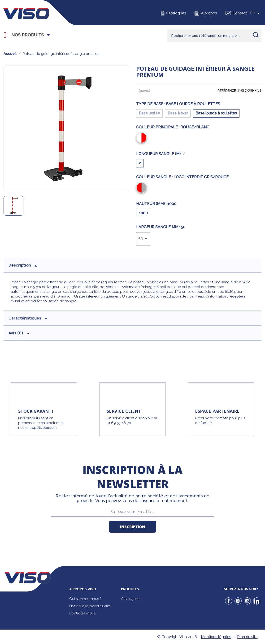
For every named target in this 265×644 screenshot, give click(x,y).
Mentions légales (216, 637)
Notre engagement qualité (90, 606)
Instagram (247, 601)
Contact (240, 13)
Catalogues (176, 13)
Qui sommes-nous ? (85, 599)
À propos (209, 13)
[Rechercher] (214, 35)
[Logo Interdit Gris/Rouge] (142, 188)
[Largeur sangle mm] (143, 239)
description (23, 265)
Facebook (229, 601)
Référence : (228, 91)
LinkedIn (257, 601)
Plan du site (247, 637)
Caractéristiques (28, 318)
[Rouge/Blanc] (142, 138)
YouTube (238, 601)
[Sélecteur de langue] (256, 13)
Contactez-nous (82, 613)
